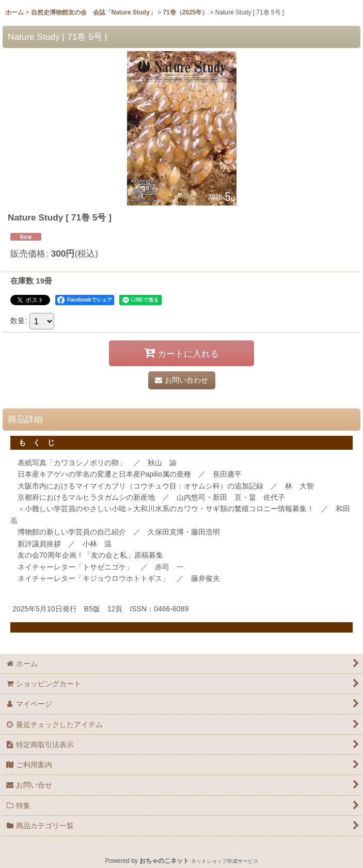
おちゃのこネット (164, 861)
